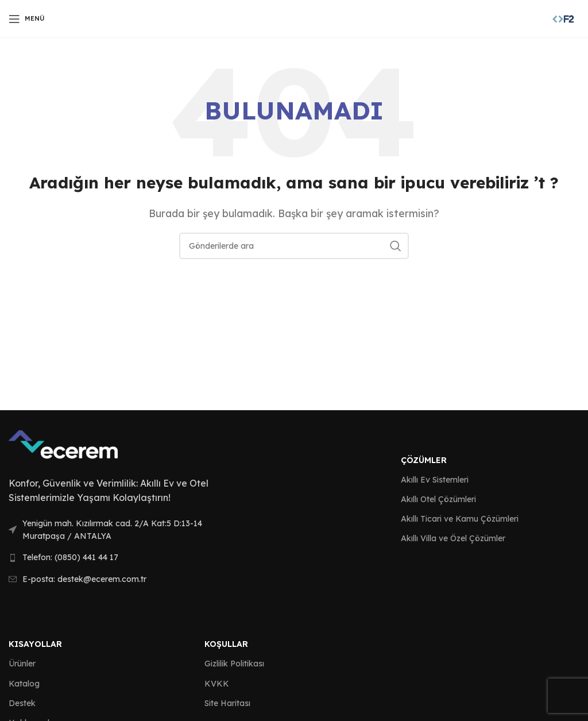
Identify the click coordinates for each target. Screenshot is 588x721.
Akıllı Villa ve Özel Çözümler (453, 538)
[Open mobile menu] (27, 19)
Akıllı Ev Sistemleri (435, 480)
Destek (22, 703)
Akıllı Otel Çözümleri (438, 499)
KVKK (217, 684)
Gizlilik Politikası (234, 664)
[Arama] (294, 246)
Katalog (24, 684)
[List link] (123, 530)
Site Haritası (227, 703)
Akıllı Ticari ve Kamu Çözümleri (460, 519)
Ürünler (22, 664)
